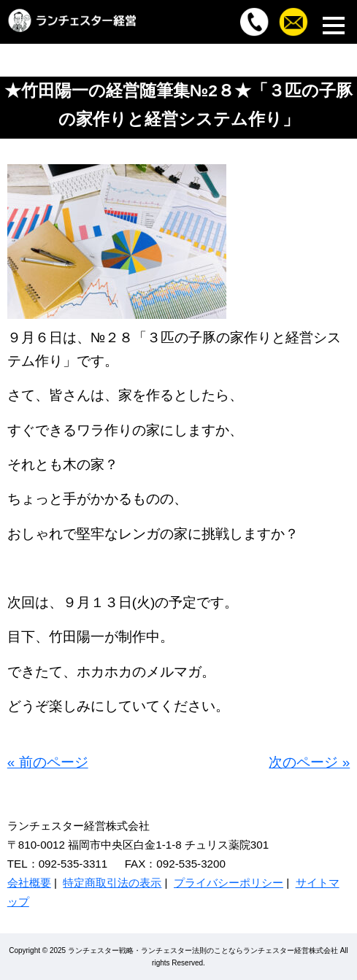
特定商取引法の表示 (112, 883)
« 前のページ (48, 762)
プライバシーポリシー (229, 883)
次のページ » (309, 762)
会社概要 (29, 883)
